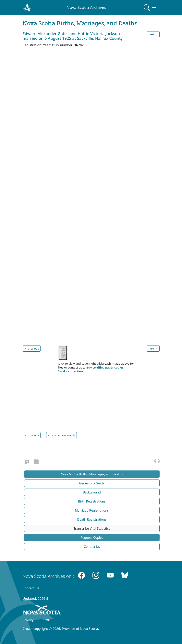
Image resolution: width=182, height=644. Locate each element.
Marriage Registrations (92, 510)
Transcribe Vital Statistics (92, 529)
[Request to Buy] (27, 462)
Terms (46, 620)
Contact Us (92, 547)
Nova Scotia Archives (86, 7)
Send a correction (70, 371)
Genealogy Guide (92, 483)
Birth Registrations (92, 501)
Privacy (28, 620)
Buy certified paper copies (105, 367)
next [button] (153, 34)
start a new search (61, 435)
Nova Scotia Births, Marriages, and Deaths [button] (92, 474)
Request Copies (92, 538)
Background (92, 492)
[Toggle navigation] (150, 7)
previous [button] (32, 349)
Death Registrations (92, 519)
